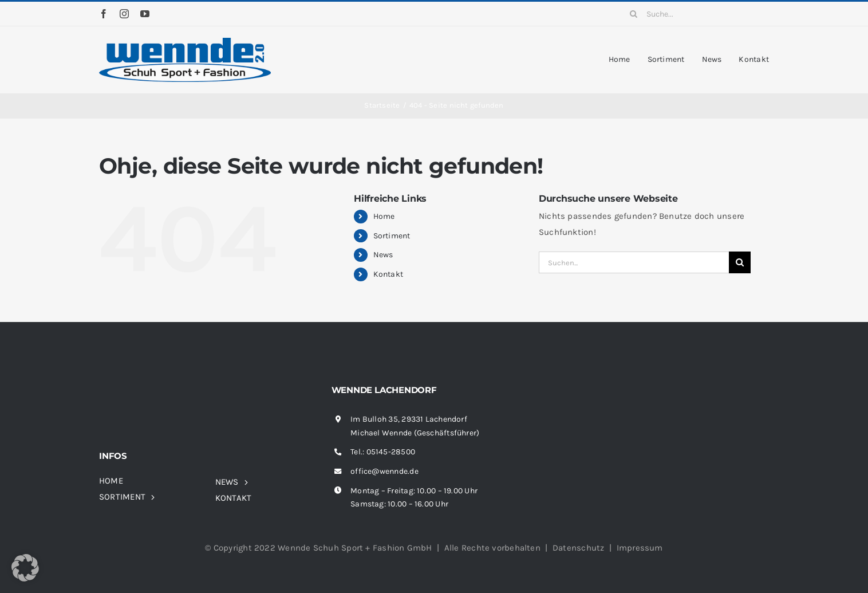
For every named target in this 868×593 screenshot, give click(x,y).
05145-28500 (391, 452)
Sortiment (392, 236)
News (383, 255)
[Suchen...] (634, 262)
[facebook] (104, 14)
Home (384, 216)
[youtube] (145, 14)
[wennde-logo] (185, 42)
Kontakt (388, 274)
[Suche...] (695, 14)
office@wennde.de (384, 471)
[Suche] (634, 14)
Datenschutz (578, 548)
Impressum (640, 548)
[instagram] (124, 14)
